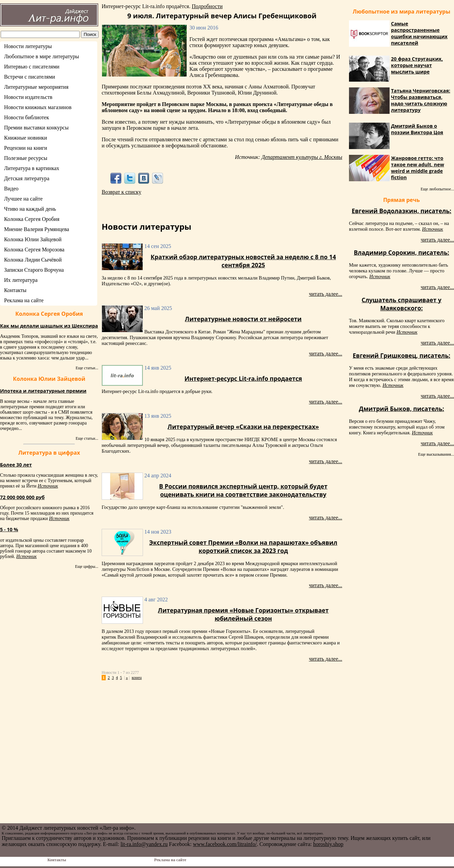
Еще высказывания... (436, 454)
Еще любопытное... (437, 189)
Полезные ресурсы (26, 158)
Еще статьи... (87, 368)
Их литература (21, 280)
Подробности (207, 6)
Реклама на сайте (24, 300)
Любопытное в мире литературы (42, 56)
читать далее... (326, 294)
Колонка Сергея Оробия (32, 219)
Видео (11, 189)
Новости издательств (28, 97)
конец (137, 678)
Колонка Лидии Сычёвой (33, 260)
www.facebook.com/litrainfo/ (225, 844)
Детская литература (27, 178)
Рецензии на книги (26, 148)
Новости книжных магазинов (38, 107)
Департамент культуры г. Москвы (302, 157)
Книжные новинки (26, 138)
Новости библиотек (27, 117)
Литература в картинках (32, 168)
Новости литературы (28, 46)
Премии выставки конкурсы (36, 128)
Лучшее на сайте (23, 199)
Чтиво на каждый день (30, 209)
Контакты (15, 290)
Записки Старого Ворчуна (34, 270)
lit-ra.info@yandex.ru (144, 844)
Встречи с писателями (30, 77)
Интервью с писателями (32, 67)
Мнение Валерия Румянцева (37, 229)
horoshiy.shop (328, 844)
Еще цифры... (87, 566)
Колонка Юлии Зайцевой (33, 239)
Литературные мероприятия (36, 87)
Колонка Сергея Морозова (34, 250)
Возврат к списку (121, 192)
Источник (48, 486)
